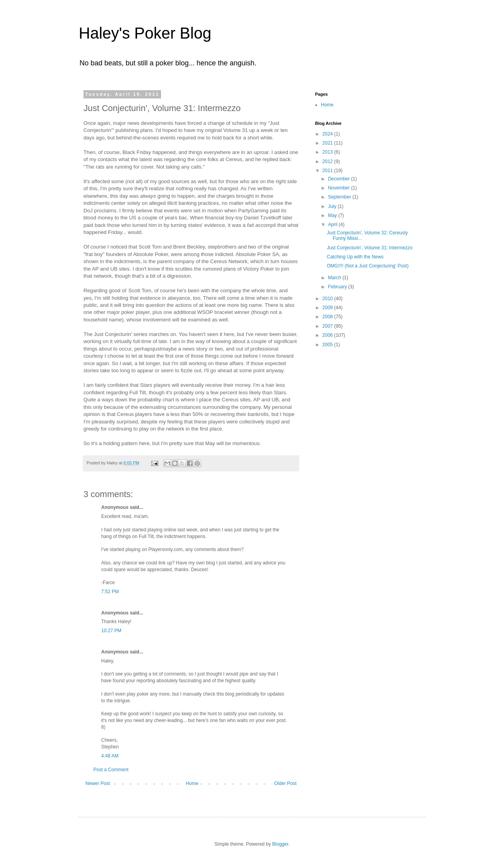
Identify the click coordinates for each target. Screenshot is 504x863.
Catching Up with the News (355, 257)
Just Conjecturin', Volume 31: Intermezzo (370, 248)
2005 (328, 345)
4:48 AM (110, 756)
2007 (328, 326)
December (340, 179)
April (333, 225)
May (333, 215)
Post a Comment (111, 770)
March (335, 278)
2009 (328, 308)
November (340, 188)
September (340, 197)
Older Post (285, 783)
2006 (328, 335)
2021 (328, 143)
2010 (328, 299)
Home (192, 783)
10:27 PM (111, 631)
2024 (328, 134)
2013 (328, 152)
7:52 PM (110, 592)
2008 (328, 317)
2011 (328, 171)
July (333, 206)
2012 (328, 161)
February (338, 287)
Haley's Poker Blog (145, 33)
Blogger (280, 844)
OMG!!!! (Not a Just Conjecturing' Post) (368, 266)
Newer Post (98, 783)
